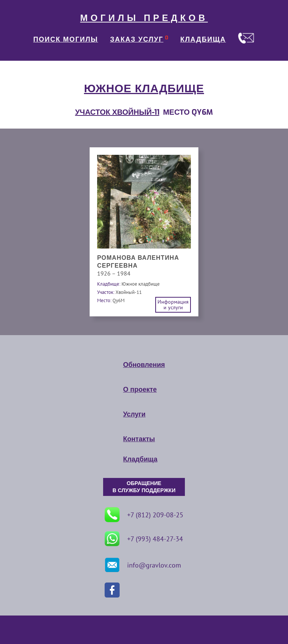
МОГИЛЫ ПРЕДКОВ (144, 18)
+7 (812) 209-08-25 (144, 515)
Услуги (134, 414)
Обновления (144, 365)
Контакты (139, 439)
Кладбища (140, 459)
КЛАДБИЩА (203, 39)
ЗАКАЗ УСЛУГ (137, 39)
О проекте (140, 389)
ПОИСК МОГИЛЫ (66, 39)
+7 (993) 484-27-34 (144, 539)
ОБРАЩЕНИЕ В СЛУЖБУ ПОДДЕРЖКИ (144, 487)
